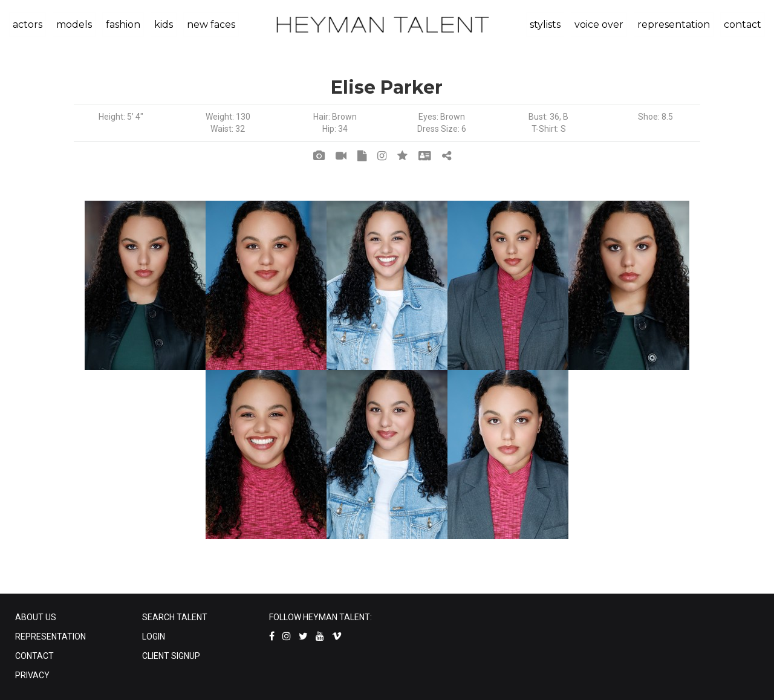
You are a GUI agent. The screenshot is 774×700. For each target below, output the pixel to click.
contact (743, 24)
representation (674, 24)
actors (28, 24)
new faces (211, 24)
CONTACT (34, 656)
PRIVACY (32, 675)
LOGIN (154, 637)
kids (164, 24)
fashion (123, 24)
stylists (545, 24)
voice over (599, 24)
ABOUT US (36, 617)
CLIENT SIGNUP (171, 656)
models (74, 24)
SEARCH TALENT (175, 617)
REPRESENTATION (50, 637)
